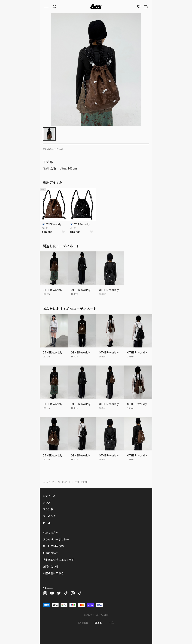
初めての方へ (51, 533)
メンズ (47, 502)
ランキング (49, 516)
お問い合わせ (51, 566)
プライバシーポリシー (56, 539)
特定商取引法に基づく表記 (58, 560)
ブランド (48, 509)
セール (47, 523)
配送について (51, 553)
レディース (49, 496)
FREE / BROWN (81, 482)
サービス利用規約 (53, 546)
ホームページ (48, 482)
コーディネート (64, 482)
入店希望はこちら (53, 573)
